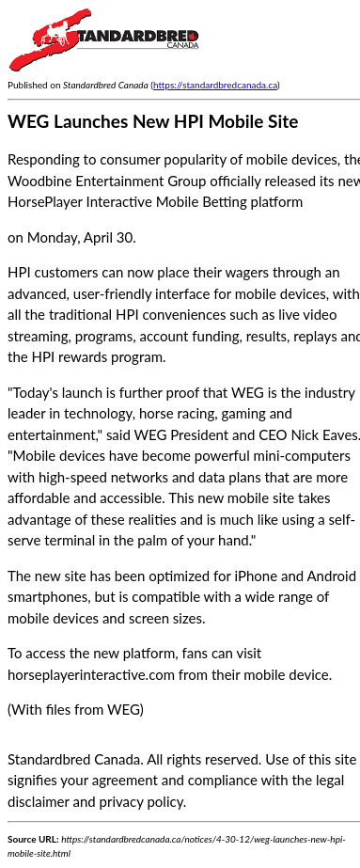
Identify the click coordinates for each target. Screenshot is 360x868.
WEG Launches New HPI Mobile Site (153, 121)
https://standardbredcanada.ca (215, 85)
